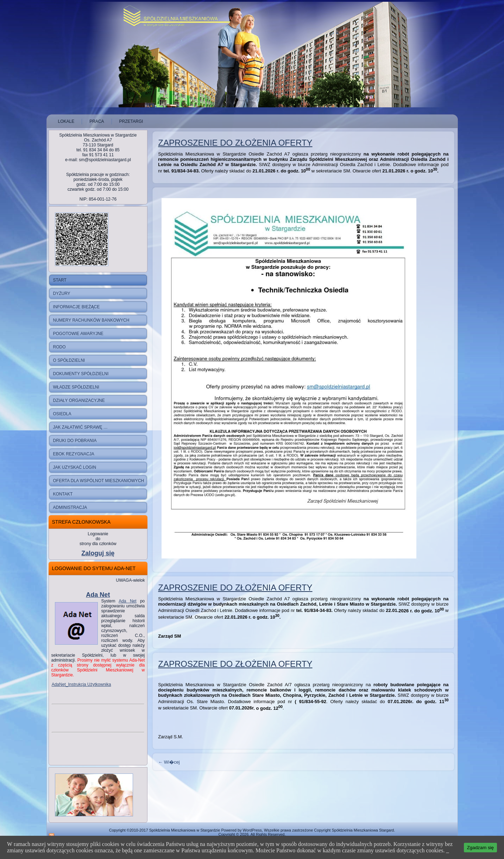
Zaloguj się (98, 553)
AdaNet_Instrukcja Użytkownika (81, 684)
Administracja (70, 507)
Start (60, 280)
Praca (97, 121)
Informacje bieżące (77, 307)
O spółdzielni (69, 360)
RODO (59, 347)
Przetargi (131, 121)
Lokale (66, 121)
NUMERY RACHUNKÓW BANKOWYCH (91, 320)
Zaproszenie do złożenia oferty (235, 143)
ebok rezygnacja (74, 454)
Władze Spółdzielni (76, 387)
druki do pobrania (75, 441)
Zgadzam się (480, 848)
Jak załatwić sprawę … (80, 427)
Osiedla (62, 414)
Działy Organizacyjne (79, 400)
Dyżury (62, 293)
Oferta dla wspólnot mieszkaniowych (99, 481)
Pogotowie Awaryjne (78, 334)
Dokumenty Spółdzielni (81, 374)
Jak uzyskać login (75, 467)
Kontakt (63, 494)
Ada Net (98, 595)
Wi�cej (169, 762)
